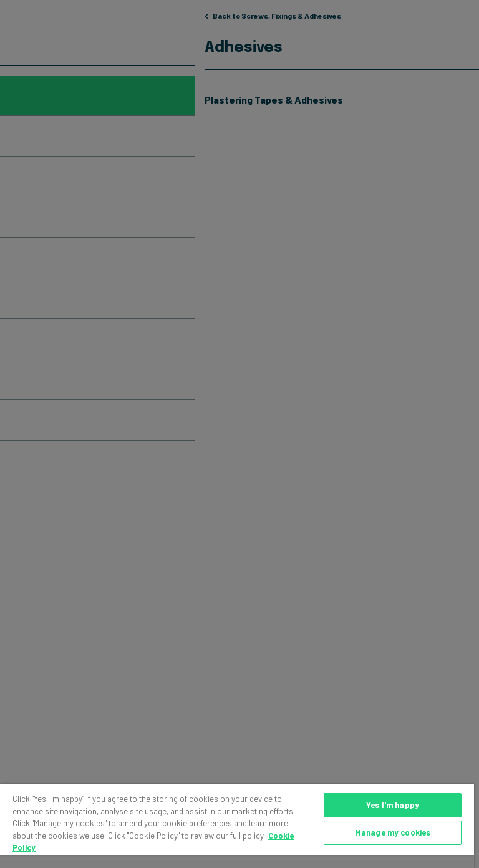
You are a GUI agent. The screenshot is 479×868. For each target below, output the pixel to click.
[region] (237, 826)
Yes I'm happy (393, 805)
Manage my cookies (393, 832)
